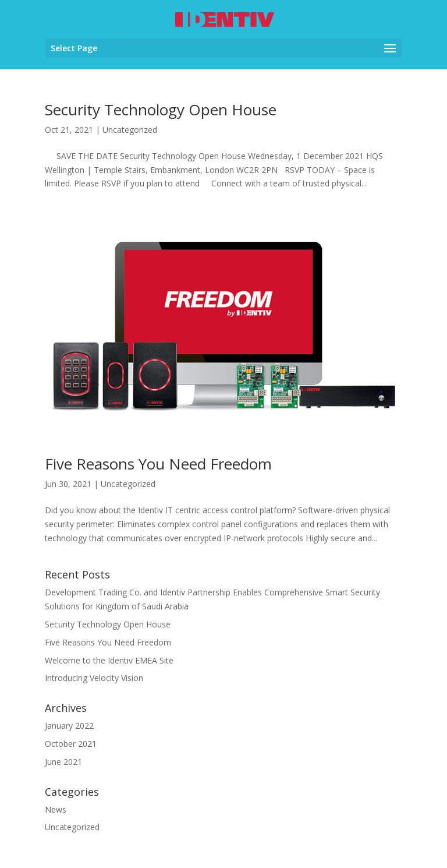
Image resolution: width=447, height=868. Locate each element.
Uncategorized (130, 130)
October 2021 (71, 744)
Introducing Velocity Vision (94, 678)
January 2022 (69, 726)
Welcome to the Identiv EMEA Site (109, 660)
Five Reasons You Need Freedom (158, 464)
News (56, 809)
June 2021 (63, 762)
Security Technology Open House (161, 110)
